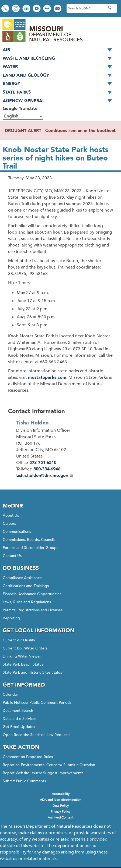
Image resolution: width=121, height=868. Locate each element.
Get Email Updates (22, 727)
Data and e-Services (20, 719)
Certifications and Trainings (26, 586)
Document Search (18, 711)
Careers (9, 524)
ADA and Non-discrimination (61, 800)
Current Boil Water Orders (25, 648)
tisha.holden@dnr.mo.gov (45, 476)
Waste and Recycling (59, 59)
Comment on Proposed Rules (28, 757)
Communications (17, 532)
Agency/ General (59, 101)
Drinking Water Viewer (22, 656)
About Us (11, 515)
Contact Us (12, 556)
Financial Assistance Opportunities (32, 594)
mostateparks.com (47, 377)
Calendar (10, 694)
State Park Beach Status (23, 664)
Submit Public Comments (24, 781)
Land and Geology (59, 76)
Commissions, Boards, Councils (29, 540)
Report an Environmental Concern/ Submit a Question (49, 765)
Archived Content (60, 817)
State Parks (59, 92)
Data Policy (61, 806)
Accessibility (61, 794)
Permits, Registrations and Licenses (33, 610)
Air (59, 50)
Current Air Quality (19, 640)
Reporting (11, 618)
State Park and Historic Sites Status (32, 672)
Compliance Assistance (22, 578)
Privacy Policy (60, 812)
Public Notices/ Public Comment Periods (37, 703)
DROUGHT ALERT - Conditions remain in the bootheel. (61, 131)
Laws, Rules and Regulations (27, 602)
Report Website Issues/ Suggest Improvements (43, 773)
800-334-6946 (47, 469)
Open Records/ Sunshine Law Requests (37, 735)
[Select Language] (23, 116)
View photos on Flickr (48, 9)
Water (59, 67)
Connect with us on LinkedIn (27, 9)
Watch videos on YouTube (37, 9)
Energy (59, 84)
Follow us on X (6, 9)
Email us (58, 9)
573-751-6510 (43, 463)
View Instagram (16, 9)
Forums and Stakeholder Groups (30, 548)
